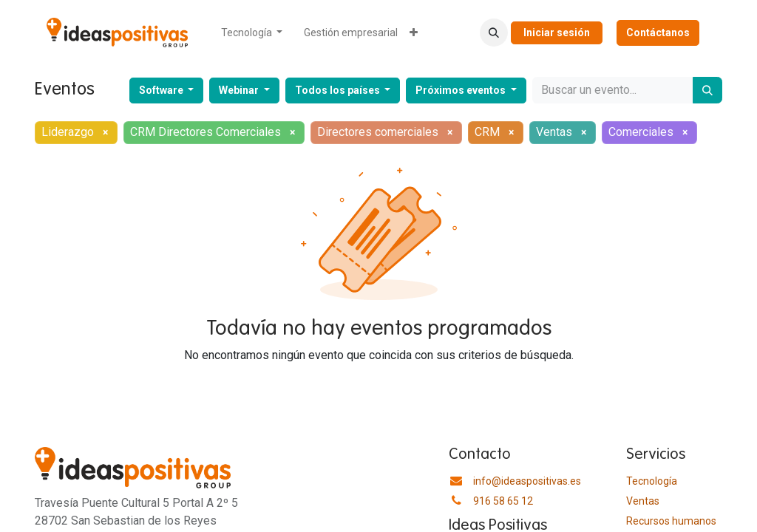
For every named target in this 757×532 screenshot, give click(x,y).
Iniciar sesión (557, 33)
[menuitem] (252, 33)
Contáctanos (658, 33)
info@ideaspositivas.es (527, 481)
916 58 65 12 (503, 501)
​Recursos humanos (671, 521)
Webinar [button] (240, 90)
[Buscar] (707, 90)
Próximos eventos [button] (462, 90)
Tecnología (652, 481)
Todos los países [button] (339, 90)
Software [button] (162, 90)
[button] (494, 33)
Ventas (643, 501)
